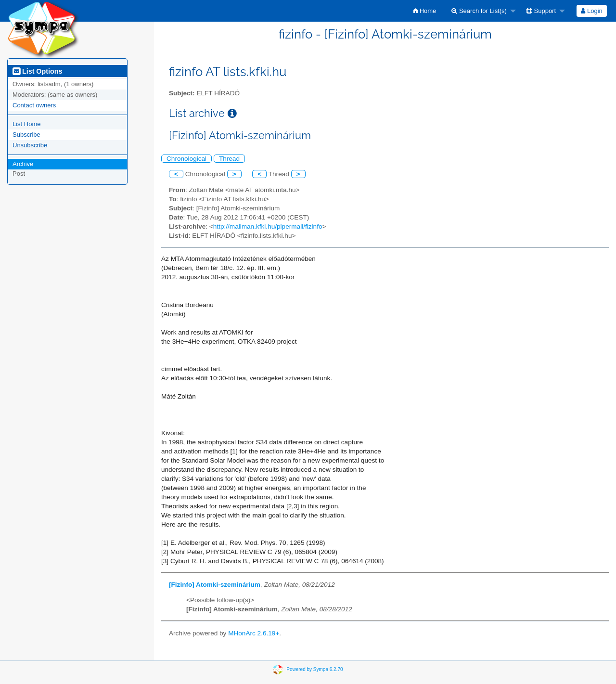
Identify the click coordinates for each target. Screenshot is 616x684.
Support (541, 11)
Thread (229, 159)
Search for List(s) (479, 11)
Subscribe (26, 135)
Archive (23, 164)
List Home (27, 124)
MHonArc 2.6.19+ (254, 633)
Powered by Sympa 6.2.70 (314, 669)
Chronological (186, 159)
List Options (37, 71)
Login (591, 11)
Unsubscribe (30, 145)
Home (425, 11)
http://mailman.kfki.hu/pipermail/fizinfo (268, 226)
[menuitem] (425, 11)
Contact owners (34, 105)
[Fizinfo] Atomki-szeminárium (215, 585)
